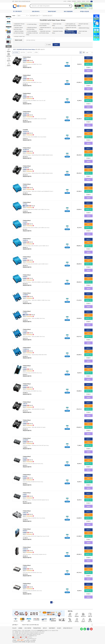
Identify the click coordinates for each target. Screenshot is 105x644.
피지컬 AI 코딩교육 (85, 11)
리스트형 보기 (81, 52)
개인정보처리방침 (37, 628)
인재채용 (20, 628)
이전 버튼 (92, 624)
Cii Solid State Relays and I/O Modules (44, 25)
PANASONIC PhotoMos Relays (57, 32)
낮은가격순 (23, 52)
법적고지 (45, 628)
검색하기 (56, 45)
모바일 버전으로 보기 (68, 628)
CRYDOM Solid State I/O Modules (45, 28)
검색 (70, 6)
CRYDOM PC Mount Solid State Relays (18, 28)
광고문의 (59, 628)
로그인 (65, 1)
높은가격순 (30, 52)
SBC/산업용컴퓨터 (68, 11)
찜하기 (88, 67)
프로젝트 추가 (88, 64)
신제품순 (36, 52)
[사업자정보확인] (40, 630)
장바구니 (89, 1)
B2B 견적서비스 (36, 11)
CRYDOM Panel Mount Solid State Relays (32, 28)
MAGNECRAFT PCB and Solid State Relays (19, 25)
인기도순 (16, 52)
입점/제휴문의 (52, 628)
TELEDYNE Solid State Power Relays (70, 32)
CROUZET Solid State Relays (83, 25)
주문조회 (83, 1)
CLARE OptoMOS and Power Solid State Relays (71, 25)
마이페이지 (74, 1)
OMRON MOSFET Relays (84, 28)
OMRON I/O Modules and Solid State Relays (19, 32)
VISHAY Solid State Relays (82, 32)
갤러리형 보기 (84, 52)
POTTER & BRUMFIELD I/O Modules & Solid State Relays (32, 33)
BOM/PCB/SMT (52, 11)
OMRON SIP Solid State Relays (71, 28)
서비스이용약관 (28, 628)
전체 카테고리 (18, 11)
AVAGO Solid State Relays (57, 25)
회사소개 (14, 628)
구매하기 (88, 61)
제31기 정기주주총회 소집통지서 (21, 1)
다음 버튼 (92, 625)
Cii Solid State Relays (32, 24)
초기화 (49, 45)
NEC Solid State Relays (58, 28)
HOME (14, 16)
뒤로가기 (90, 8)
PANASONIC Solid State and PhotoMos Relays (45, 32)
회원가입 (79, 1)
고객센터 (69, 1)
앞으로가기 (92, 8)
